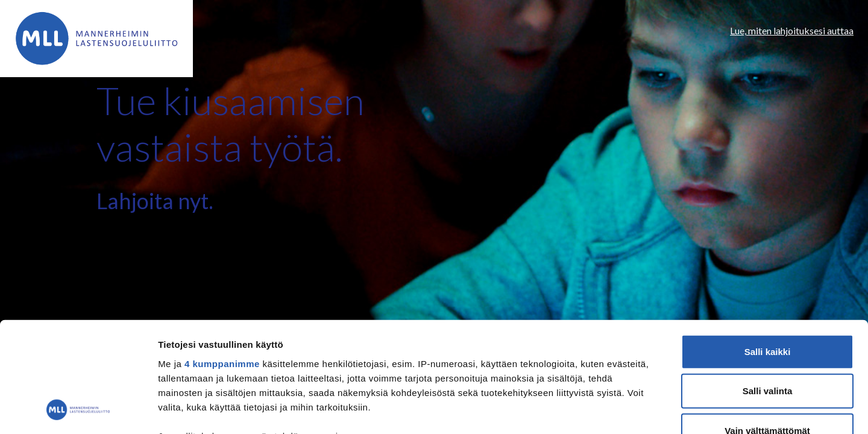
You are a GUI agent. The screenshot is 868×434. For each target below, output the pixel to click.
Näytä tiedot (645, 410)
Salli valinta (768, 289)
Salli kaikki (768, 250)
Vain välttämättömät (767, 329)
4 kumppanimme (222, 262)
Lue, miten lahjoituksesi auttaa (792, 30)
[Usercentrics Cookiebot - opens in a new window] (78, 410)
